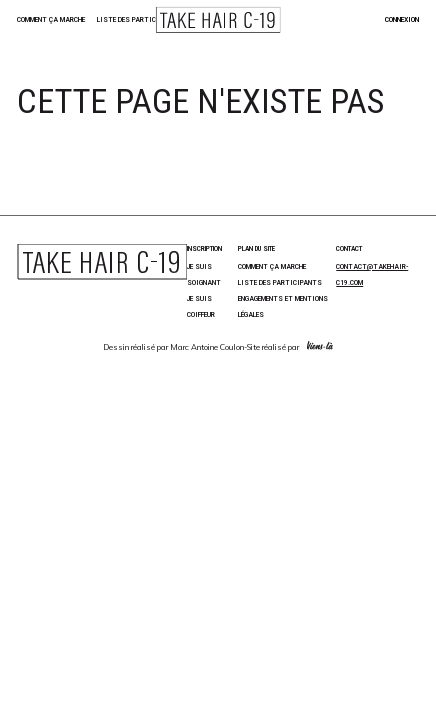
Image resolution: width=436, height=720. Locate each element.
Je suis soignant (204, 274)
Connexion (402, 19)
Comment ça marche (51, 19)
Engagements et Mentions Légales (283, 306)
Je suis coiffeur (201, 306)
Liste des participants (139, 19)
